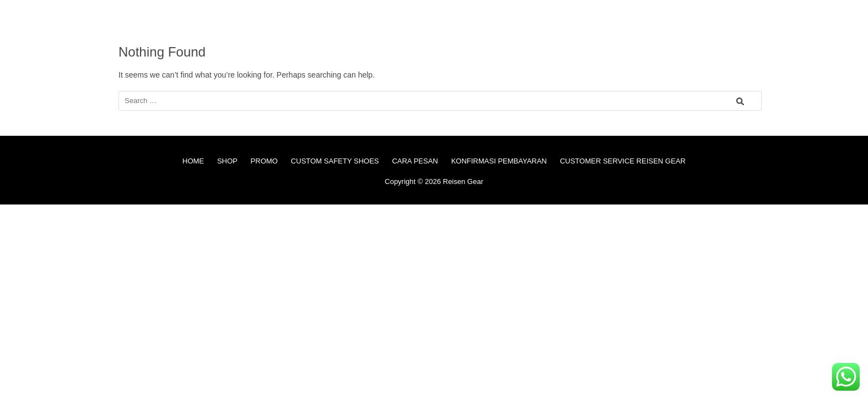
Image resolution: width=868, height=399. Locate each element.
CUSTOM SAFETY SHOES (335, 161)
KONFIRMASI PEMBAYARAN (499, 161)
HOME (193, 161)
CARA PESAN (415, 161)
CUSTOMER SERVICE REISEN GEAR (622, 161)
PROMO (264, 161)
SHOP (227, 161)
